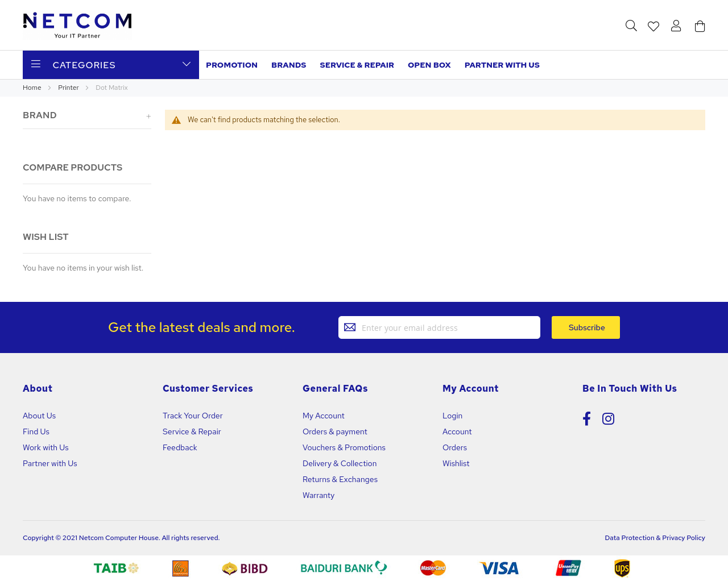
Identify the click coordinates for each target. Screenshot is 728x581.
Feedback (180, 447)
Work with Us (46, 447)
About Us (39, 416)
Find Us (36, 431)
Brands (289, 65)
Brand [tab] (40, 115)
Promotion (232, 65)
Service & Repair (357, 65)
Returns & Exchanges (340, 479)
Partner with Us (50, 463)
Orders (455, 447)
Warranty (318, 495)
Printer (69, 88)
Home (33, 88)
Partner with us (502, 65)
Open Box (429, 65)
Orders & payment (335, 431)
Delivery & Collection (340, 463)
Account (457, 431)
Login (452, 416)
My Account (324, 416)
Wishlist (456, 463)
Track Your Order (193, 416)
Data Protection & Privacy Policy (655, 538)
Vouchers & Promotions (344, 447)
